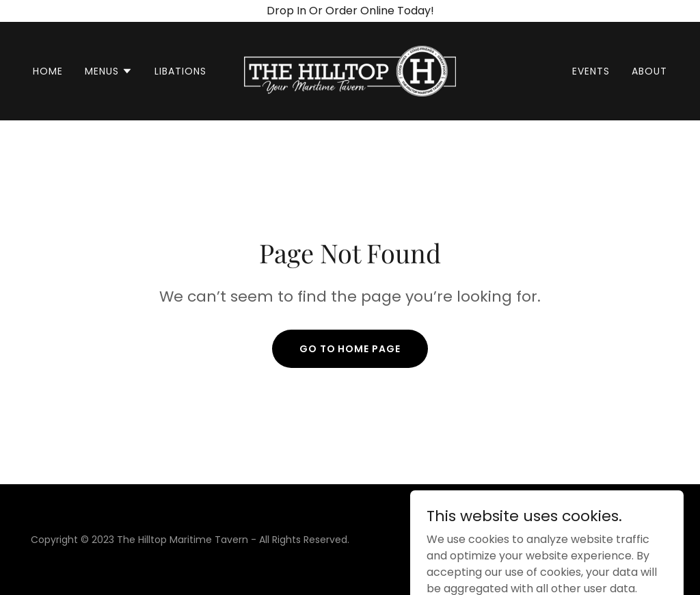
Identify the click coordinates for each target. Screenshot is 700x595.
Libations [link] (180, 71)
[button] (109, 71)
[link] (350, 70)
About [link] (649, 71)
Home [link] (48, 71)
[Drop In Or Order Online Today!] (350, 11)
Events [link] (591, 71)
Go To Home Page (350, 349)
